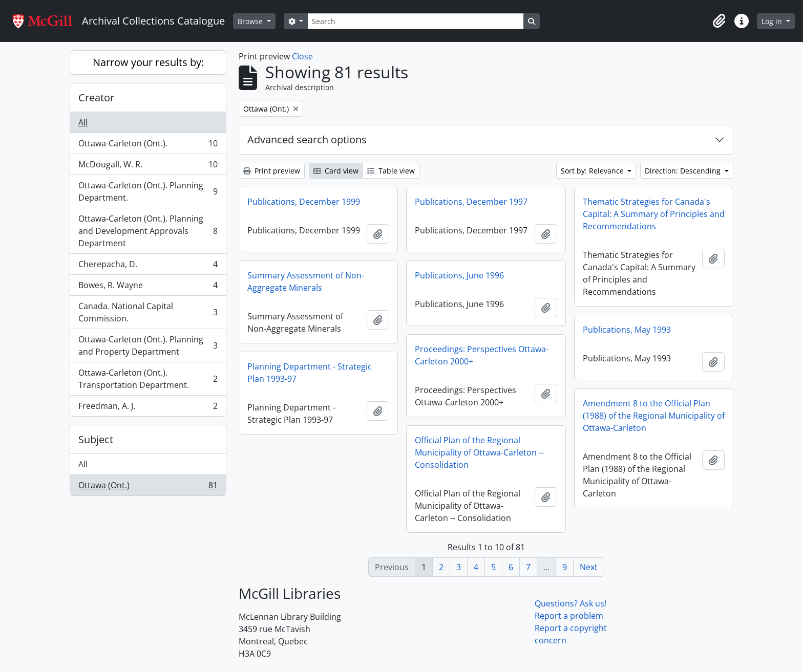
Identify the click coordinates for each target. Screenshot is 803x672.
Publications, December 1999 (304, 202)
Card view (336, 171)
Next (589, 567)
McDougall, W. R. (148, 167)
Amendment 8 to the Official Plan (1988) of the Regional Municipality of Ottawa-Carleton (654, 416)
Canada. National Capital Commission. (148, 312)
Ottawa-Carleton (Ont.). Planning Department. (148, 191)
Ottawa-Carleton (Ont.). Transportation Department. (148, 379)
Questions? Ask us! (570, 603)
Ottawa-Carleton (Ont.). (148, 146)
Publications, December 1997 (471, 202)
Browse (251, 21)
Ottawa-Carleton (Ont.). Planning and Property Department (148, 345)
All (83, 122)
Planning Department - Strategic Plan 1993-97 (310, 373)
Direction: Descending (684, 171)
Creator (96, 97)
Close (302, 56)
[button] (719, 21)
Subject (96, 439)
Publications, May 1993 (627, 330)
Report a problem (569, 616)
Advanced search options (307, 139)
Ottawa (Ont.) (148, 487)
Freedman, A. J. (148, 408)
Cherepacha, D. (148, 266)
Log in (773, 21)
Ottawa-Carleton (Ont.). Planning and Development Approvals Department (148, 231)
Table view (391, 171)
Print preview (272, 171)
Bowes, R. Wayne (148, 287)
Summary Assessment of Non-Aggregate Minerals (306, 281)
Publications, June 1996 (459, 275)
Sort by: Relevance (593, 171)
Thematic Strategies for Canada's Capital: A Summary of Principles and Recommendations (654, 214)
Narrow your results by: (148, 62)
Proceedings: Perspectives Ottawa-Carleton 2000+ (482, 355)
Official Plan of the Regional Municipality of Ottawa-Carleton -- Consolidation (479, 452)
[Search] (415, 21)
